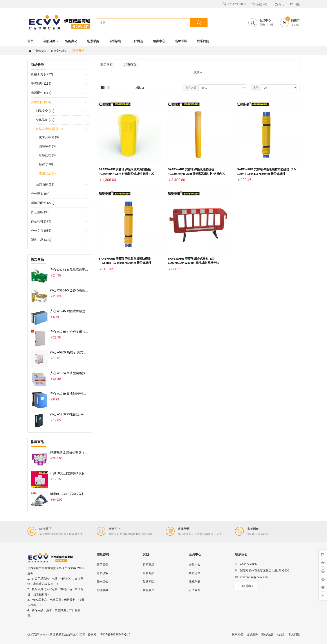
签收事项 (102, 590)
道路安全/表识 (59, 51)
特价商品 (148, 565)
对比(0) (140, 88)
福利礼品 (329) (41, 240)
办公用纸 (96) (40, 212)
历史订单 (195, 573)
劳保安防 (41, 51)
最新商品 (148, 573)
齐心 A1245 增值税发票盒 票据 (71, 311)
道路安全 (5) (47, 173)
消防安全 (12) (45, 111)
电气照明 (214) (41, 84)
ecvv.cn (44, 634)
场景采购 (93, 41)
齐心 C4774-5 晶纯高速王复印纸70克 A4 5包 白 (83, 270)
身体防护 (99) (45, 120)
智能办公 (71, 41)
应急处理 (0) (47, 155)
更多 (198, 72)
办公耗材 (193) (41, 221)
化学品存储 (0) (49, 137)
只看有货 (130, 64)
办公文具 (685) (41, 231)
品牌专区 (181, 41)
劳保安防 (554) (41, 102)
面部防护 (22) (45, 184)
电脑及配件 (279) (43, 203)
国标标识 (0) (47, 146)
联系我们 (203, 41)
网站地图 (267, 634)
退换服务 (252, 634)
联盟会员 (148, 590)
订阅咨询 (195, 590)
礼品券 (281, 634)
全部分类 (49, 41)
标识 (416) (46, 164)
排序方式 (191, 88)
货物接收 (102, 581)
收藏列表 (195, 581)
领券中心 (159, 41)
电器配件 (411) (41, 93)
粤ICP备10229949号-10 (115, 634)
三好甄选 (137, 41)
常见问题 (294, 634)
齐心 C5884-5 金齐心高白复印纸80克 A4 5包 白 (83, 290)
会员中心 (195, 565)
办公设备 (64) (40, 194)
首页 (31, 41)
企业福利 (115, 41)
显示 (256, 88)
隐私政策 (102, 573)
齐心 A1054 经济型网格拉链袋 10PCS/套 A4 (80, 373)
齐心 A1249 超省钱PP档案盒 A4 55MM (77, 394)
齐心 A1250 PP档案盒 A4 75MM (72, 414)
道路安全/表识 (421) (49, 129)
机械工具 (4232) (42, 74)
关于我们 (102, 565)
